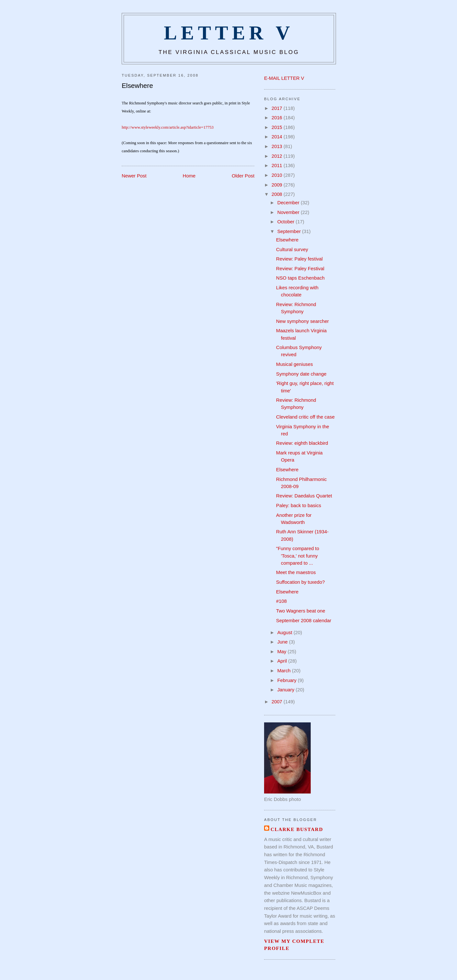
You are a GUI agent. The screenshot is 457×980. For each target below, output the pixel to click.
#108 (281, 601)
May (283, 652)
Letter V (229, 33)
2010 (278, 175)
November (289, 212)
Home (189, 176)
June (283, 642)
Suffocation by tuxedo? (300, 582)
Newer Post (134, 176)
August (285, 633)
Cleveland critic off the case (305, 417)
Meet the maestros (296, 572)
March (285, 671)
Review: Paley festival (299, 259)
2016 (278, 118)
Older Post (243, 176)
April (283, 661)
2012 (278, 156)
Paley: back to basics (299, 506)
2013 (278, 146)
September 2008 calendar (304, 621)
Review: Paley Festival (300, 269)
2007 (278, 702)
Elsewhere (137, 85)
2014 (278, 137)
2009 (278, 185)
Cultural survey (292, 250)
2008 (278, 194)
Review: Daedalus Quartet (304, 496)
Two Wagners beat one (301, 611)
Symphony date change (301, 374)
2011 (278, 165)
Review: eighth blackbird (302, 443)
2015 (278, 127)
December (289, 203)
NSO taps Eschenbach (300, 278)
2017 (278, 108)
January (287, 690)
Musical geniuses (295, 364)
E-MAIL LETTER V (284, 78)
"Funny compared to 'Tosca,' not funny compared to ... (298, 556)
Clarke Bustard (297, 829)
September (290, 231)
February (288, 680)
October (287, 222)
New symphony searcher (302, 321)
